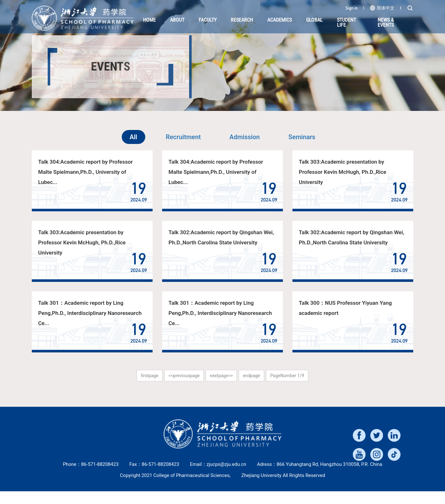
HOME (149, 20)
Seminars (302, 137)
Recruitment (183, 137)
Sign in (352, 8)
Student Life (346, 22)
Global (314, 20)
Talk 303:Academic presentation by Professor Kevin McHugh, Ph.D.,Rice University (342, 172)
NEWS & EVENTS (386, 22)
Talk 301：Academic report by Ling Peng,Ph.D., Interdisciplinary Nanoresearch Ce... (90, 313)
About (177, 20)
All (133, 137)
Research (242, 20)
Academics (280, 20)
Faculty (208, 20)
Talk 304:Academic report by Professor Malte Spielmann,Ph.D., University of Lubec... (85, 172)
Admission (245, 137)
